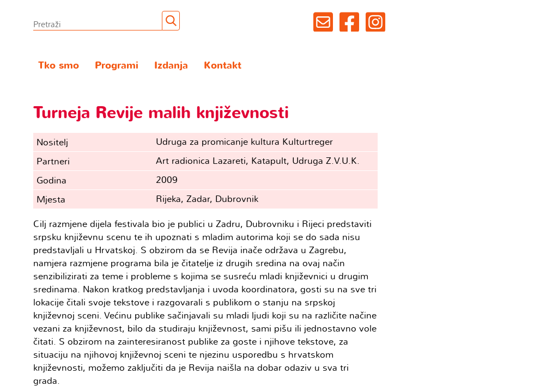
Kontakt (223, 66)
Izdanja (171, 66)
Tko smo (59, 66)
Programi (117, 66)
